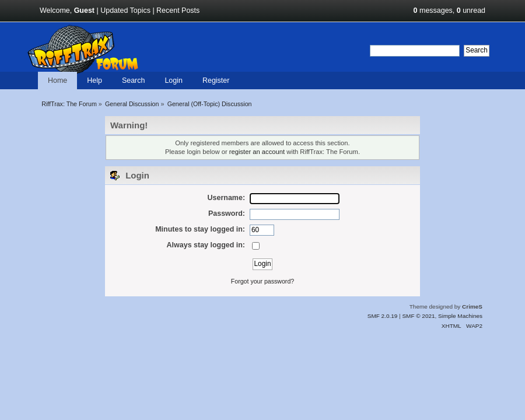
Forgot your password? (262, 281)
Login (174, 80)
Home (57, 80)
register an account (257, 152)
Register (216, 80)
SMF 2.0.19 (383, 316)
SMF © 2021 (418, 316)
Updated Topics (125, 10)
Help (94, 80)
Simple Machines (460, 316)
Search (134, 80)
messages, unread (449, 10)
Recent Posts (178, 10)
